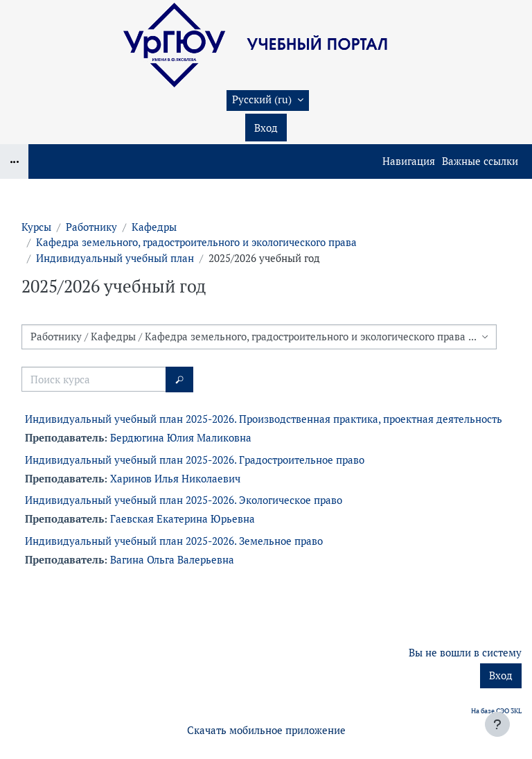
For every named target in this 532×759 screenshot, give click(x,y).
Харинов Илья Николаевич (175, 479)
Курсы (36, 227)
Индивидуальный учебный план (115, 258)
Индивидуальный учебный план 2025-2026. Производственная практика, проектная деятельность (264, 419)
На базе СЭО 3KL (496, 711)
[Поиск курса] (94, 379)
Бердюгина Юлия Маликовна (181, 438)
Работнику (91, 227)
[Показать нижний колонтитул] (497, 724)
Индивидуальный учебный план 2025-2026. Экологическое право (184, 500)
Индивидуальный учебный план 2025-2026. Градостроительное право (195, 460)
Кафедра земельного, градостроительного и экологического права (196, 242)
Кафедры (154, 227)
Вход (266, 128)
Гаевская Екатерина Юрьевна (183, 519)
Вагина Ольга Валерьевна (172, 560)
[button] (268, 101)
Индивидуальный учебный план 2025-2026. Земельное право (174, 541)
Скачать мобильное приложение (266, 730)
